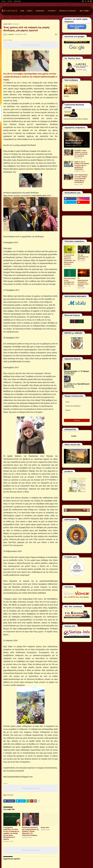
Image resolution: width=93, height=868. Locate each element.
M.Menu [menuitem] (29, 11)
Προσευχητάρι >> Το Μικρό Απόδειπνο (74, 142)
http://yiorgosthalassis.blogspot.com (18, 777)
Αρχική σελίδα (7, 24)
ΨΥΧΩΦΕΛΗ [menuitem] (52, 11)
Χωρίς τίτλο (45, 828)
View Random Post (77, 26)
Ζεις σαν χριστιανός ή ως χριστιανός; (83, 257)
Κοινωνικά (16, 24)
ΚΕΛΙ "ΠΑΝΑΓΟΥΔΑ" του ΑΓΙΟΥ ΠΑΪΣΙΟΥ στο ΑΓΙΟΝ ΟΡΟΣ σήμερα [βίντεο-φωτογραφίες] (81, 178)
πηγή (5, 768)
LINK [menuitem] (22, 20)
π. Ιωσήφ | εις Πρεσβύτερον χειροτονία (77, 385)
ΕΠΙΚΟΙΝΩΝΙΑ (17, 1)
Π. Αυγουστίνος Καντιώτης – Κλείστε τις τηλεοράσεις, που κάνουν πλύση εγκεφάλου (70, 260)
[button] (81, 11)
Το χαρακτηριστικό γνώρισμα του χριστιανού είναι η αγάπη (83, 282)
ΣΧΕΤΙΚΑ (10, 1)
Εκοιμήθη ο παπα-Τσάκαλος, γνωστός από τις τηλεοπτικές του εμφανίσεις (81, 153)
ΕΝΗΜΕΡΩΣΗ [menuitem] (40, 11)
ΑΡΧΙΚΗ (3, 1)
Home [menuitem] (22, 11)
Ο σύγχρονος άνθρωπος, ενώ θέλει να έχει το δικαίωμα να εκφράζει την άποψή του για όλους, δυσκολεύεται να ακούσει (11, 833)
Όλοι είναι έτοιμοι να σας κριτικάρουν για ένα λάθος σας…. (70, 281)
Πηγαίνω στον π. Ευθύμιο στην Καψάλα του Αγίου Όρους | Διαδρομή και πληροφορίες (82, 165)
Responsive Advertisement (30, 45)
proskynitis (20, 771)
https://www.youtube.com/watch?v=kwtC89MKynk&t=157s (27, 196)
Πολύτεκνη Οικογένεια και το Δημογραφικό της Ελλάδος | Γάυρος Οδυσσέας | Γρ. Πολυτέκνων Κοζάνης (30, 831)
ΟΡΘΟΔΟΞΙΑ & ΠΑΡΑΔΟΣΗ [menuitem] (67, 11)
